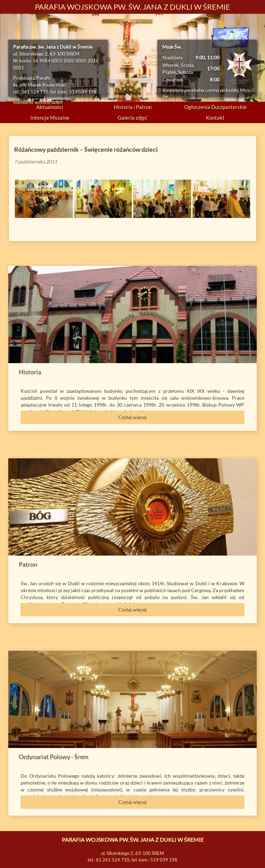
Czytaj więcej (132, 417)
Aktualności (50, 107)
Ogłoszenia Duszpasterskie (215, 107)
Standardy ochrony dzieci (38, 102)
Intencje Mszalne (50, 118)
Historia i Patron (133, 107)
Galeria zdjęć (132, 118)
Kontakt (215, 118)
